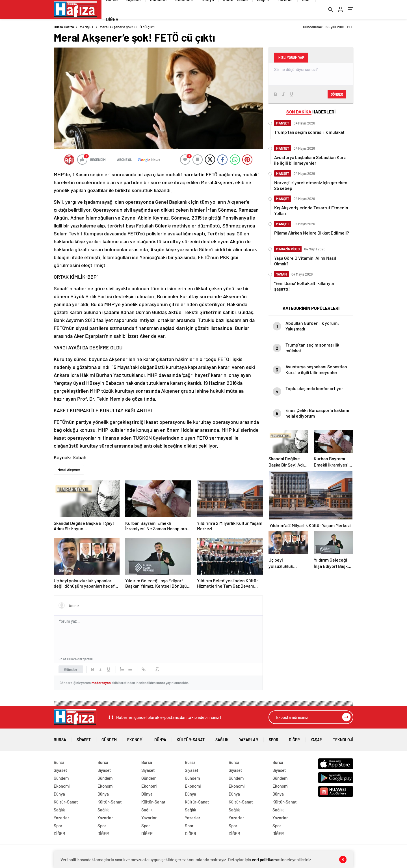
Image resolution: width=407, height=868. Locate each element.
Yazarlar (249, 739)
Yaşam (317, 739)
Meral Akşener (69, 470)
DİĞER (112, 20)
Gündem (109, 739)
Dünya (160, 739)
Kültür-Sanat (191, 739)
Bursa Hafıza (64, 28)
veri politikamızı (266, 860)
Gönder (71, 670)
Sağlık (222, 739)
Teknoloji (343, 739)
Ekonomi (135, 739)
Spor (274, 739)
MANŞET (87, 28)
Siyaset (84, 739)
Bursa (60, 739)
